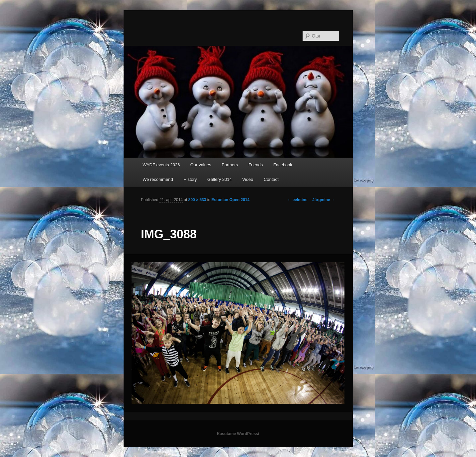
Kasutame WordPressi (238, 434)
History (190, 179)
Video (248, 179)
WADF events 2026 (161, 165)
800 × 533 (197, 200)
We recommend (158, 179)
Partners (230, 165)
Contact (271, 179)
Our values (201, 165)
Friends (256, 165)
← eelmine (297, 200)
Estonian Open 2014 (230, 200)
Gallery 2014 (220, 179)
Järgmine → (324, 200)
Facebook (283, 165)
